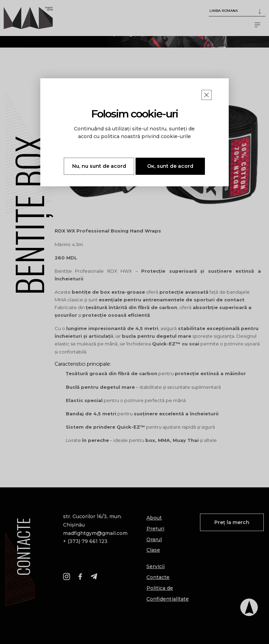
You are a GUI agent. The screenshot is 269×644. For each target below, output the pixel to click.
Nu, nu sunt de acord (99, 166)
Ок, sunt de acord (170, 166)
